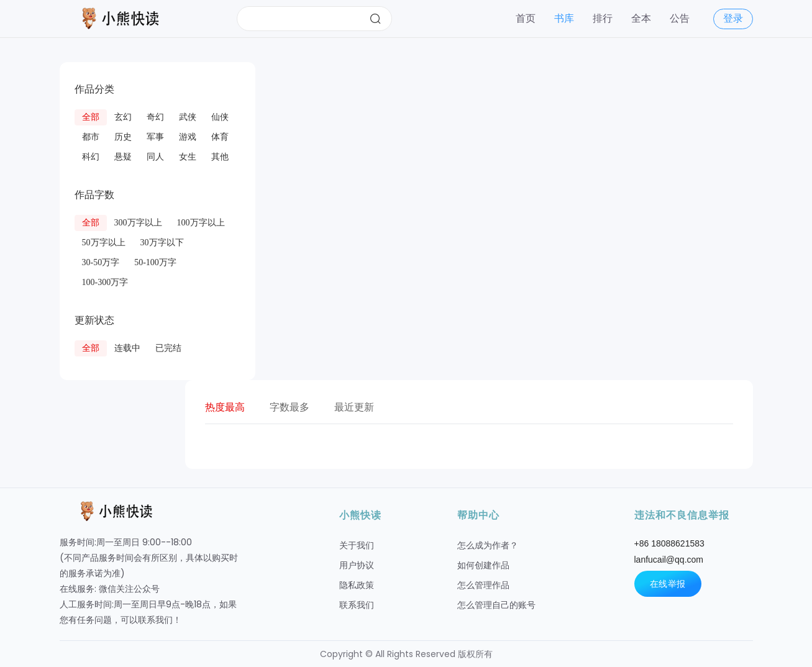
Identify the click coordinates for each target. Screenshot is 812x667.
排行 (603, 18)
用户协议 (357, 565)
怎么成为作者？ (488, 545)
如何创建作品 (483, 565)
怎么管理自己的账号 (496, 605)
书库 (564, 18)
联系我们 (357, 605)
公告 (680, 18)
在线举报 (668, 584)
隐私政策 (357, 585)
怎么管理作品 (483, 585)
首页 (526, 18)
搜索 (375, 19)
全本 (641, 18)
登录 (733, 18)
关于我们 (357, 545)
